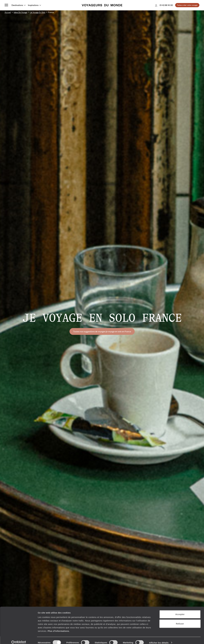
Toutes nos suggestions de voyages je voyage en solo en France (102, 331)
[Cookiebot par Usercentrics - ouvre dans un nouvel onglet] (19, 638)
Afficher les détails (159, 638)
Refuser (180, 619)
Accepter (180, 610)
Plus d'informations (58, 627)
